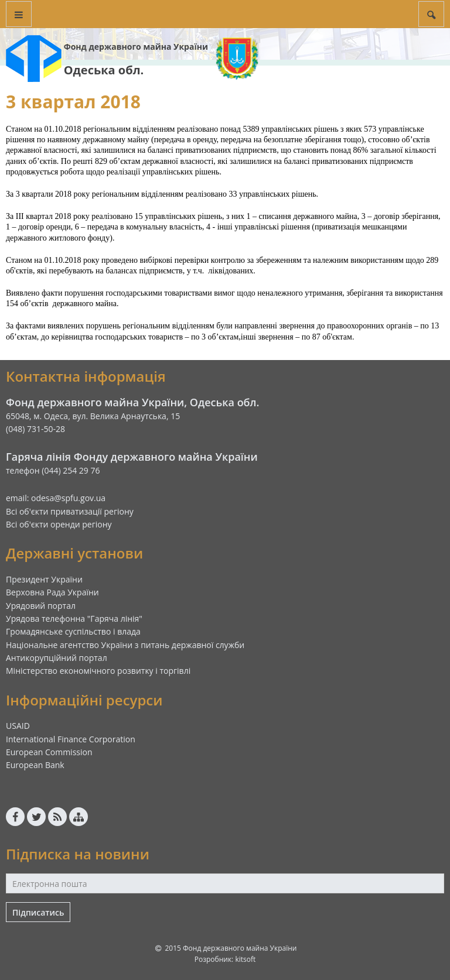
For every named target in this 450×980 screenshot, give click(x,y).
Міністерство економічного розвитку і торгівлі (98, 671)
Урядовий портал (41, 606)
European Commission (49, 752)
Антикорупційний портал (57, 658)
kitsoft (245, 959)
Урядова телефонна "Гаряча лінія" (74, 619)
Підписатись (38, 912)
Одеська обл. (104, 70)
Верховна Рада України (52, 592)
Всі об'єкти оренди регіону (59, 524)
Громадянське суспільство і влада (73, 631)
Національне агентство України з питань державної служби (125, 645)
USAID (18, 726)
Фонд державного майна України (136, 47)
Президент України (44, 579)
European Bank (35, 765)
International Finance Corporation (71, 739)
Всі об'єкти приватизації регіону (70, 511)
